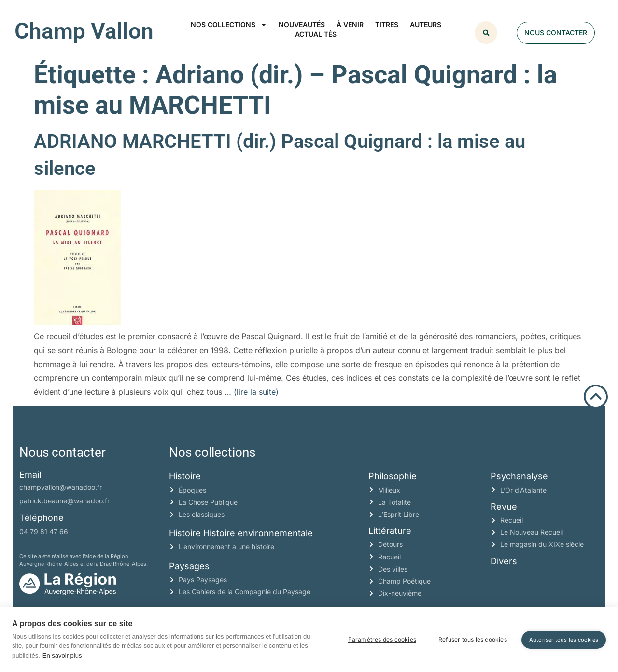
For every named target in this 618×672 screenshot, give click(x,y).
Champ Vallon (84, 31)
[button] (486, 33)
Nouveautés (302, 24)
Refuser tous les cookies (473, 639)
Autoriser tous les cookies (564, 640)
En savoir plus (62, 655)
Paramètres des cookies (382, 639)
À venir (350, 24)
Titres (387, 24)
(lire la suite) (256, 392)
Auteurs (426, 24)
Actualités (316, 34)
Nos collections (229, 25)
